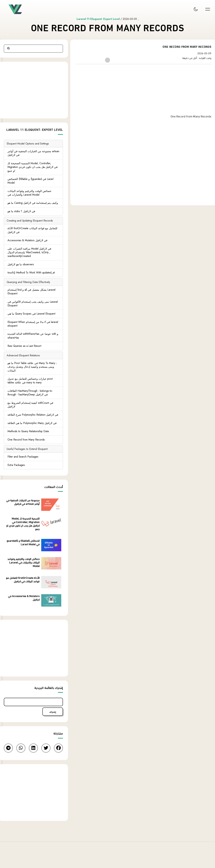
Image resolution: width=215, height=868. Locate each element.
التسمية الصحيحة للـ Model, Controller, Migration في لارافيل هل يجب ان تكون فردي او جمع (33, 167)
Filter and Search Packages (23, 457)
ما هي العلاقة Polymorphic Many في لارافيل (32, 423)
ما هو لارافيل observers (21, 264)
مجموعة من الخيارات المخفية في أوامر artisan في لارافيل (33, 153)
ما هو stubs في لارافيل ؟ (21, 211)
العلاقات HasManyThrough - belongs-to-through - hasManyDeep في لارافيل (30, 393)
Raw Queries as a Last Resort (24, 346)
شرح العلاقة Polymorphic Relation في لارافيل (33, 415)
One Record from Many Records (26, 440)
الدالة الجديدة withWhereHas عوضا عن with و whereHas (33, 336)
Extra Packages (16, 465)
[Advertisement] (143, 90)
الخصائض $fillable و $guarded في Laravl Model (30, 181)
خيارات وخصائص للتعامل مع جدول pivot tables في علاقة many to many (30, 381)
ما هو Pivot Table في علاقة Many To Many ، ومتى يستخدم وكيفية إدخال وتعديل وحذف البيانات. (32, 367)
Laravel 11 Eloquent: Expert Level (99, 19)
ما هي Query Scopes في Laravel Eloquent (31, 314)
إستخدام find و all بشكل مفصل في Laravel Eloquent (31, 292)
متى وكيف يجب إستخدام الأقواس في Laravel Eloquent (33, 304)
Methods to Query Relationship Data (28, 431)
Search (9, 48)
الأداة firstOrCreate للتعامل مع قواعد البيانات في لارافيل (32, 230)
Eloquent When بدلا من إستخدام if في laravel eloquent (33, 324)
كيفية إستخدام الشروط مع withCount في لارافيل (30, 405)
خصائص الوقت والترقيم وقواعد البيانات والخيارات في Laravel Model (29, 193)
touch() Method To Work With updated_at (31, 273)
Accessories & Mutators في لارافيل (27, 240)
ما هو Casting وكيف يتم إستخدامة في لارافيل (33, 203)
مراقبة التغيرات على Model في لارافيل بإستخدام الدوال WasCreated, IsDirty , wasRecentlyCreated (29, 252)
